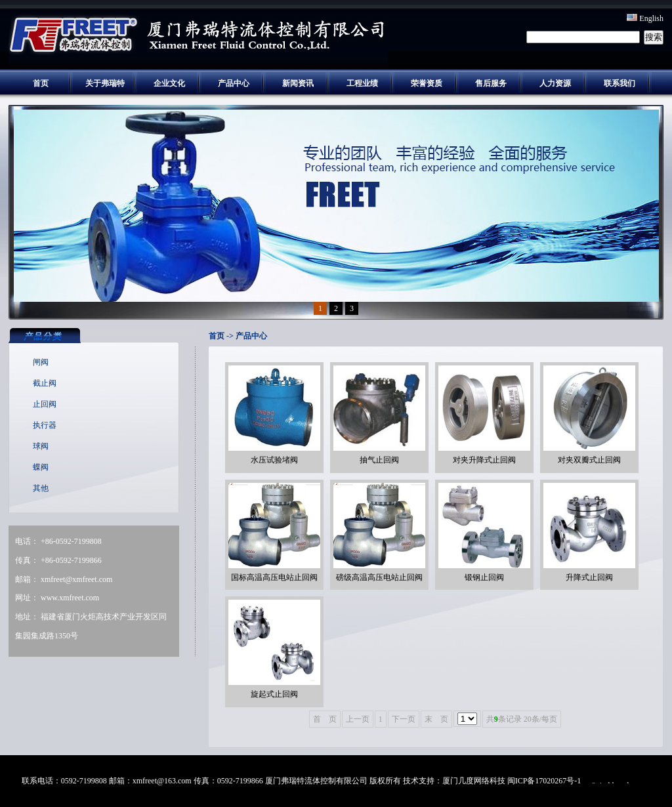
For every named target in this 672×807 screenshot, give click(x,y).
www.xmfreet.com (70, 598)
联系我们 (619, 83)
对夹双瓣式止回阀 (589, 460)
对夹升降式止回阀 (484, 460)
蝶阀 (41, 467)
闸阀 (41, 362)
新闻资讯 (298, 83)
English (645, 18)
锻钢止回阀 (484, 577)
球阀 (41, 446)
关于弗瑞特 (105, 83)
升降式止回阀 (589, 577)
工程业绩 (362, 83)
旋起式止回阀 (274, 694)
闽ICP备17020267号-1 (544, 781)
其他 (41, 488)
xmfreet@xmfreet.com (76, 579)
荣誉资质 (427, 83)
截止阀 (45, 383)
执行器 (45, 425)
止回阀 (45, 404)
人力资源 (555, 83)
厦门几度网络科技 (474, 781)
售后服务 (491, 83)
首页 (41, 83)
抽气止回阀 (379, 460)
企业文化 (169, 83)
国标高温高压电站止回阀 (274, 577)
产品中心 (234, 83)
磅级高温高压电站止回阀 (379, 577)
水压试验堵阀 (274, 460)
